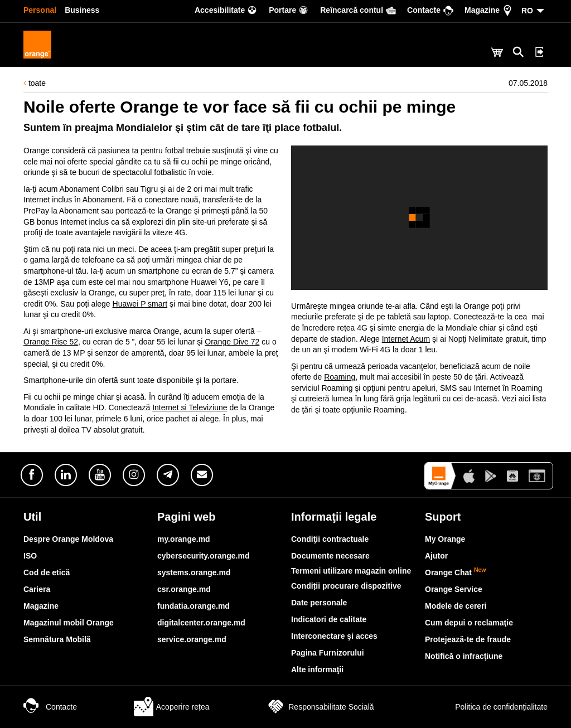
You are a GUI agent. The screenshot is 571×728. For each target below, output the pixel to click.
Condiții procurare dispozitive (346, 586)
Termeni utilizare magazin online (351, 571)
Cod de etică (47, 572)
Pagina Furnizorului (328, 653)
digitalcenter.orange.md (201, 623)
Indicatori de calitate (329, 619)
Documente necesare (330, 556)
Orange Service (454, 589)
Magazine (41, 606)
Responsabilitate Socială (320, 707)
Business (82, 10)
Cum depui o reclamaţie (469, 623)
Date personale (319, 603)
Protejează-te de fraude (468, 639)
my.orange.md (184, 539)
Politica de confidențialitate (489, 707)
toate (35, 83)
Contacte (50, 707)
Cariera (37, 589)
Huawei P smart (140, 304)
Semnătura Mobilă (57, 639)
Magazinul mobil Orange (69, 623)
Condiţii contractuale (330, 539)
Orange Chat (456, 572)
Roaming (340, 377)
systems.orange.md (194, 572)
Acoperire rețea (172, 707)
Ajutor (436, 556)
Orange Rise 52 (51, 342)
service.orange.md (192, 639)
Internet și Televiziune (190, 407)
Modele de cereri (456, 606)
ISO (30, 556)
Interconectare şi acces (334, 636)
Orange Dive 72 (232, 342)
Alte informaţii (317, 669)
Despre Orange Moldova (68, 539)
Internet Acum (406, 339)
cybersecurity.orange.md (203, 556)
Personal (40, 10)
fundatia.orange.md (193, 606)
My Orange (445, 539)
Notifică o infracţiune (464, 656)
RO (527, 11)
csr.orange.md (184, 589)
